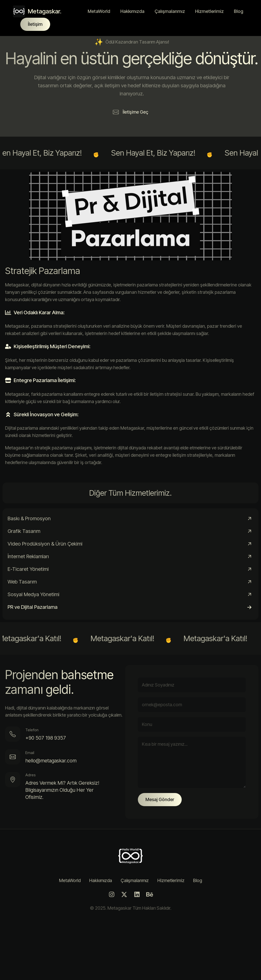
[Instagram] (111, 894)
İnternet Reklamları (28, 556)
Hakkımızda (132, 11)
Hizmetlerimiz (209, 11)
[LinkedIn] (137, 894)
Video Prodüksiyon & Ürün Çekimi (45, 544)
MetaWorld (99, 11)
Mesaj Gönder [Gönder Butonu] (160, 799)
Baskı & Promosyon (29, 518)
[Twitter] (124, 894)
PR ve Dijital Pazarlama (33, 607)
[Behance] (150, 894)
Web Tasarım (22, 582)
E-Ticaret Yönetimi (28, 569)
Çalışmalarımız (170, 11)
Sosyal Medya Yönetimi (33, 594)
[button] (130, 112)
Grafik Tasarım (24, 531)
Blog (239, 11)
